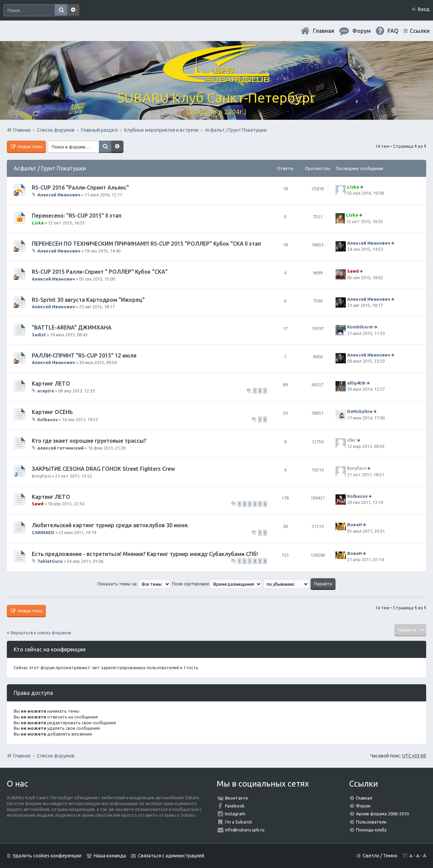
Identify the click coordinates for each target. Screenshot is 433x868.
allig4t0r (356, 383)
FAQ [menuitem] (393, 31)
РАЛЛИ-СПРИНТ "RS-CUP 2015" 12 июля (84, 355)
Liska (353, 187)
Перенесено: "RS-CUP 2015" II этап (77, 216)
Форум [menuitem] (362, 31)
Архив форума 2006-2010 (382, 814)
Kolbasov (48, 419)
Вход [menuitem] (424, 9)
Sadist (39, 335)
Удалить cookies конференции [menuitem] (47, 856)
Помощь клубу (371, 830)
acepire (46, 391)
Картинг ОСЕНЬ (52, 412)
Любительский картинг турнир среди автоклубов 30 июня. (110, 525)
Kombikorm (360, 327)
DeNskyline (360, 411)
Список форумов (56, 756)
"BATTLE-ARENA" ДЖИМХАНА (72, 327)
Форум (363, 806)
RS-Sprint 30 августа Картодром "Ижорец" (88, 300)
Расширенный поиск (73, 10)
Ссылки (420, 31)
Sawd (353, 271)
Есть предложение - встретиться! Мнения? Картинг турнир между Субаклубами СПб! (145, 554)
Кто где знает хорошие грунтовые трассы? (89, 441)
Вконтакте (237, 798)
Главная (324, 31)
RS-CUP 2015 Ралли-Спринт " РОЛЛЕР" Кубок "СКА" (100, 272)
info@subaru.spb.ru (245, 830)
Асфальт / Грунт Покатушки (50, 168)
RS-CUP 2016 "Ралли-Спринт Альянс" (80, 187)
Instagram (235, 814)
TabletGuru (50, 561)
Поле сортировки (217, 584)
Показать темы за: (134, 584)
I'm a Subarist (239, 822)
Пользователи (371, 822)
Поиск (61, 10)
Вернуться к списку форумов (41, 633)
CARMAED (43, 532)
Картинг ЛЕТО (51, 384)
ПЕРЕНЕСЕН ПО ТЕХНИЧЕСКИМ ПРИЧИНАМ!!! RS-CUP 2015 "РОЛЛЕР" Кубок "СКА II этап (146, 244)
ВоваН (355, 525)
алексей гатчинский (61, 448)
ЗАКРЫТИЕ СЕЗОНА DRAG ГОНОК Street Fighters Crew (103, 469)
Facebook (235, 806)
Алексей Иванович (59, 195)
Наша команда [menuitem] (110, 856)
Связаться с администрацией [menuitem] (171, 856)
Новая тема (30, 146)
